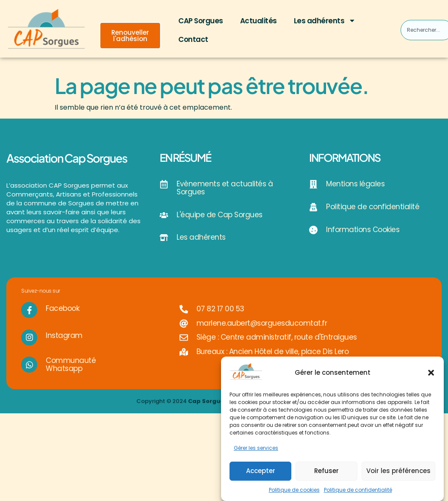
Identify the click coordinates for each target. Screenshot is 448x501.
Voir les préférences (398, 471)
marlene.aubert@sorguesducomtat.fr (262, 332)
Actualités (259, 21)
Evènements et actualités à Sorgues (225, 188)
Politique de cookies (294, 490)
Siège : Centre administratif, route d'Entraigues (277, 346)
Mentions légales (355, 184)
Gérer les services (256, 448)
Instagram (64, 345)
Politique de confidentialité (358, 490)
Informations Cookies (363, 230)
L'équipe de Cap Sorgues (220, 215)
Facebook (62, 317)
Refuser (326, 471)
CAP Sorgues (201, 21)
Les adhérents (325, 21)
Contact (193, 39)
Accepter (261, 471)
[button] (431, 373)
